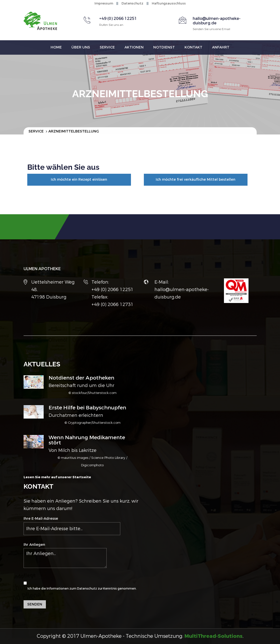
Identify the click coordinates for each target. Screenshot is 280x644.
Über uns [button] (81, 47)
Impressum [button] (104, 3)
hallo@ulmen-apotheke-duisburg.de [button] (217, 21)
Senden (35, 604)
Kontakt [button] (193, 47)
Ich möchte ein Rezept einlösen (79, 180)
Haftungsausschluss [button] (169, 3)
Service (36, 131)
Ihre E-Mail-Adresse (72, 526)
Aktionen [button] (134, 47)
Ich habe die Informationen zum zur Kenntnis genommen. (80, 583)
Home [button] (56, 47)
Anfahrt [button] (221, 47)
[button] (214, 636)
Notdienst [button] (164, 47)
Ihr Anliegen (65, 555)
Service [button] (107, 47)
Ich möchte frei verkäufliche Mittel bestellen (196, 180)
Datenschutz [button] (132, 3)
